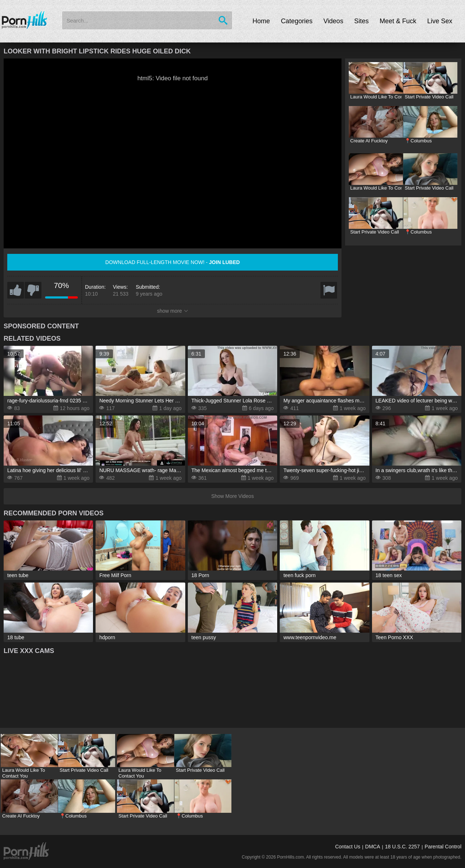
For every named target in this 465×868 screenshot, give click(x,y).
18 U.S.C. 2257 (403, 847)
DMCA (373, 847)
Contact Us (347, 847)
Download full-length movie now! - (173, 262)
